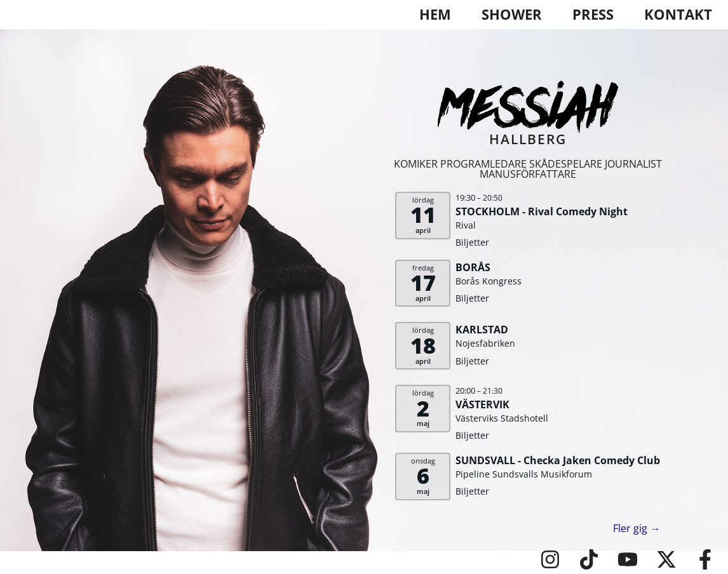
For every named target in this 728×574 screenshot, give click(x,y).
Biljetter (472, 242)
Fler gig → (637, 528)
